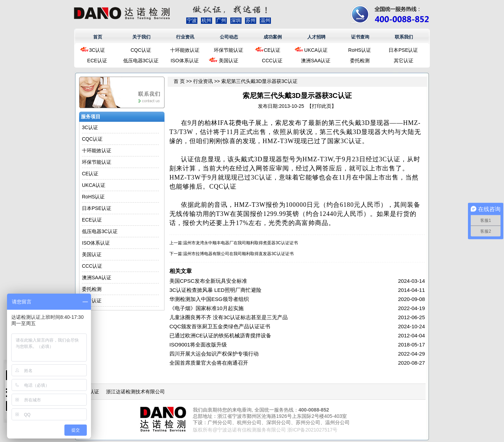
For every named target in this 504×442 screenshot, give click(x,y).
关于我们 (141, 37)
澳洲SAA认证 (316, 61)
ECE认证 (97, 61)
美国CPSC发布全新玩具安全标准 (208, 281)
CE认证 (272, 50)
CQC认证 (141, 50)
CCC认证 (272, 61)
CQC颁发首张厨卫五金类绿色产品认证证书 (220, 326)
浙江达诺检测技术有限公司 (135, 392)
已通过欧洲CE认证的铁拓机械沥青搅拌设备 (220, 335)
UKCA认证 (316, 50)
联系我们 (404, 37)
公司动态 (229, 37)
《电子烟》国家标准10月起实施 (206, 308)
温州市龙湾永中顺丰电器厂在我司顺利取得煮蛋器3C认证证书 (240, 243)
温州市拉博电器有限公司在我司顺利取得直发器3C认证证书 (238, 254)
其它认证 (404, 61)
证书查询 (360, 37)
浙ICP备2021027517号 (312, 430)
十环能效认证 (185, 50)
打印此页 (322, 106)
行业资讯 (185, 37)
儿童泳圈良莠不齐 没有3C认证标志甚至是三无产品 (229, 317)
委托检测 (360, 61)
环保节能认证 (229, 50)
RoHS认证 (360, 50)
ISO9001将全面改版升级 (198, 345)
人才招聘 (316, 37)
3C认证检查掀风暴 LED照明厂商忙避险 (215, 290)
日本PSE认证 (403, 50)
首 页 (179, 81)
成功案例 (273, 37)
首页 (98, 37)
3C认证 (97, 50)
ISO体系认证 (184, 61)
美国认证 (229, 61)
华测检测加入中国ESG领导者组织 (209, 299)
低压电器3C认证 (141, 61)
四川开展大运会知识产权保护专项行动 (214, 354)
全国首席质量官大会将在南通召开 (209, 363)
